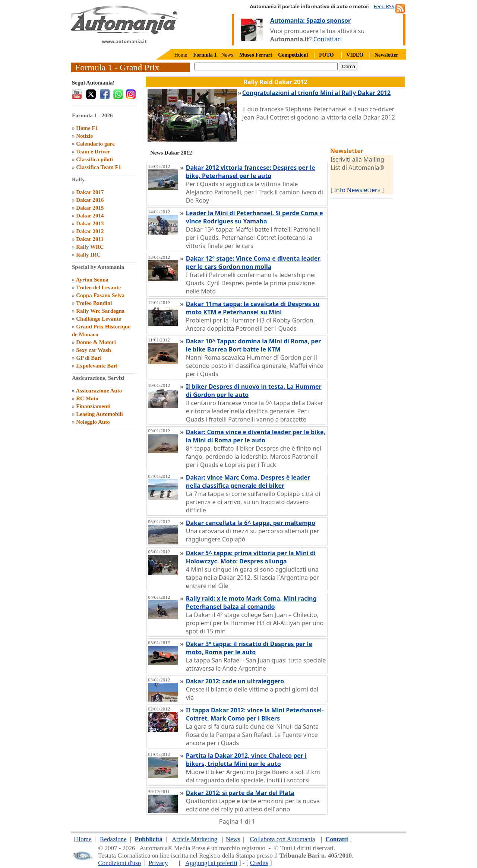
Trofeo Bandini (94, 303)
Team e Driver (93, 152)
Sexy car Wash (94, 350)
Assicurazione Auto (99, 391)
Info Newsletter (356, 190)
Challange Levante (98, 319)
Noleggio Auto (93, 422)
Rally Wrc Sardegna (100, 311)
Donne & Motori (96, 342)
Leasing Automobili (99, 414)
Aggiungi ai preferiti (211, 863)
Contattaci (328, 39)
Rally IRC (88, 255)
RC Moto (87, 398)
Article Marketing (195, 839)
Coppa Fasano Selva (100, 295)
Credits (259, 863)
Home (181, 55)
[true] (266, 66)
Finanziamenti (93, 406)
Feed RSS (384, 6)
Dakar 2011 (90, 239)
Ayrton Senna (92, 280)
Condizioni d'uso (119, 863)
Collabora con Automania (283, 839)
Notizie (84, 136)
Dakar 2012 (90, 231)
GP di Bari (89, 358)
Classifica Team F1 (99, 167)
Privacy (158, 863)
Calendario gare (95, 144)
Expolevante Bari (97, 366)
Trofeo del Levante (98, 287)
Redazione (113, 839)
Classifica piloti (94, 159)
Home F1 (87, 128)
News (227, 55)
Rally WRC (90, 247)
